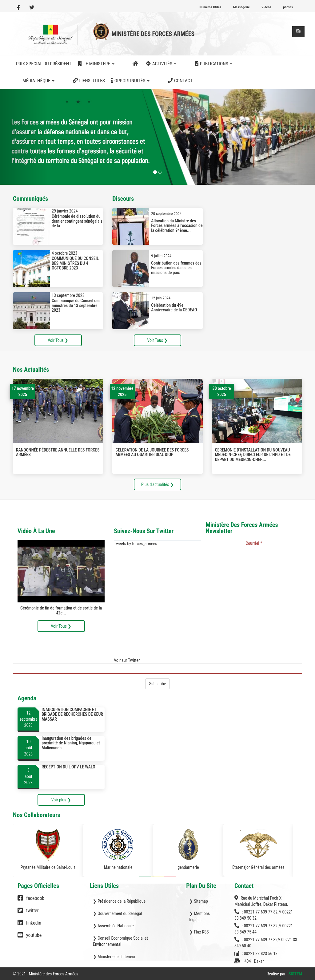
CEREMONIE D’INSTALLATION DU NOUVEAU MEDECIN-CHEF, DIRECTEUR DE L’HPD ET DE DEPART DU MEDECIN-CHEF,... (253, 455)
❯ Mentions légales (199, 917)
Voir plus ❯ (61, 800)
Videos (266, 7)
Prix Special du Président (44, 64)
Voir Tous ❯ (58, 340)
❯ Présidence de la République (119, 901)
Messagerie (241, 7)
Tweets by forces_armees (135, 544)
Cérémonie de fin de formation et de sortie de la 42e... (61, 611)
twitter (28, 913)
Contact (73, 81)
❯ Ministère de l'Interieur (114, 957)
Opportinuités (35, 81)
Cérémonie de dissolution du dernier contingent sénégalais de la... (77, 221)
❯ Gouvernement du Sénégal (118, 913)
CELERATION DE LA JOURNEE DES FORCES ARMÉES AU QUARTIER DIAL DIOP (152, 452)
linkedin (29, 926)
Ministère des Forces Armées (153, 34)
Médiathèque (234, 64)
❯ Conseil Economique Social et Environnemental (120, 941)
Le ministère (96, 64)
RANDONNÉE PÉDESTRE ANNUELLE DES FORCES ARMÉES (58, 452)
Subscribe (158, 684)
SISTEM (295, 974)
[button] (24, 137)
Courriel (254, 543)
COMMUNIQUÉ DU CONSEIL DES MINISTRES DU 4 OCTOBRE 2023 (75, 263)
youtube (30, 938)
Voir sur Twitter (127, 660)
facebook (31, 901)
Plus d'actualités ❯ (157, 484)
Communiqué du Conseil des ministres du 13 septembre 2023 (76, 305)
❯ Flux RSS (199, 932)
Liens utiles (275, 64)
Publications (189, 64)
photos (288, 7)
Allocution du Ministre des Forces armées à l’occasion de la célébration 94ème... (177, 226)
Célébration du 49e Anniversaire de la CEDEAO (174, 308)
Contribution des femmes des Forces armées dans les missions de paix (176, 268)
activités (149, 64)
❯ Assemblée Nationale (113, 926)
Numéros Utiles (210, 7)
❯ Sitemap (199, 901)
